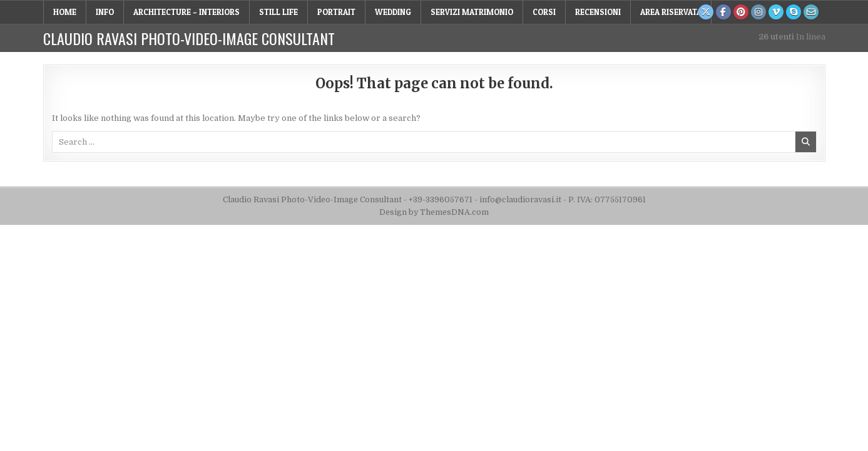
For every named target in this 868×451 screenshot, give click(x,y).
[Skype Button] (794, 12)
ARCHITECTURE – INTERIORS (186, 12)
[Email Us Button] (811, 12)
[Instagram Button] (758, 12)
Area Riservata (671, 12)
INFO (105, 12)
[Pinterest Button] (741, 12)
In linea (792, 37)
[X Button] (706, 12)
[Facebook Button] (723, 12)
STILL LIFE (278, 12)
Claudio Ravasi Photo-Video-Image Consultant (189, 38)
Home (65, 12)
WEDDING (393, 12)
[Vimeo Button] (776, 12)
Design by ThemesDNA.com (434, 212)
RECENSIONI (598, 12)
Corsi (544, 12)
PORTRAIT (336, 12)
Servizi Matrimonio (472, 12)
